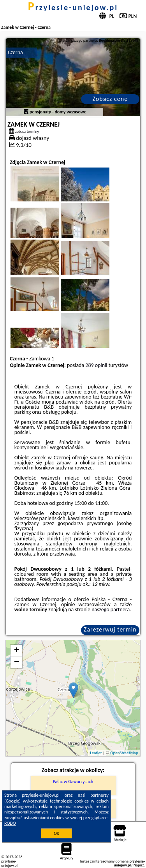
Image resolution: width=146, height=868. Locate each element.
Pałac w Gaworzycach (73, 782)
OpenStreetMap (124, 753)
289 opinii (96, 365)
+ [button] (17, 651)
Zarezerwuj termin (110, 629)
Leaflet (96, 753)
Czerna (15, 52)
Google (13, 801)
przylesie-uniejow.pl (73, 7)
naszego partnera (111, 610)
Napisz (139, 865)
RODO (10, 823)
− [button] (17, 662)
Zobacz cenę (110, 99)
